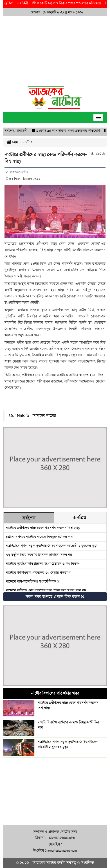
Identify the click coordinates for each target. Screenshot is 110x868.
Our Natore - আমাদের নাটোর (32, 415)
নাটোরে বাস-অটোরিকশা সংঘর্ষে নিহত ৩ (32, 581)
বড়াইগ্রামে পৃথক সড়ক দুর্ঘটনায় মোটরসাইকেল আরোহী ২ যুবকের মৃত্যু (52, 546)
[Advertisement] (55, 50)
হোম (12, 142)
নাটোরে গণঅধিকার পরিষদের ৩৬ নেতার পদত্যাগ (38, 573)
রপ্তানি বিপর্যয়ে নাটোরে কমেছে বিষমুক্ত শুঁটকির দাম (39, 537)
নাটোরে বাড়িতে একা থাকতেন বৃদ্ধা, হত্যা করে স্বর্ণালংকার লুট (46, 590)
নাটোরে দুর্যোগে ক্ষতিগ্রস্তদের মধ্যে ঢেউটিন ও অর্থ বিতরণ (43, 564)
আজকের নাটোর (44, 863)
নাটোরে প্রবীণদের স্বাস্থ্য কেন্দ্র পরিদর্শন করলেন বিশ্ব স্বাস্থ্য (43, 528)
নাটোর (28, 142)
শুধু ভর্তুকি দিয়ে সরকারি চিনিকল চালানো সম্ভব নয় (39, 555)
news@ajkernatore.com (62, 851)
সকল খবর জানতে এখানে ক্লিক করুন (55, 596)
